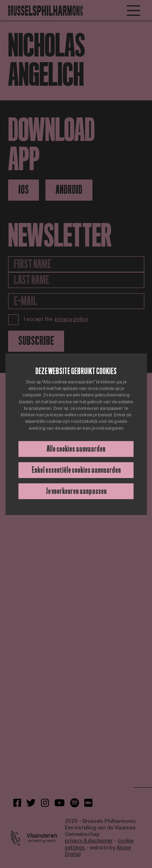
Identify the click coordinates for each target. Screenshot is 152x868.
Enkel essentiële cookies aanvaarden (76, 470)
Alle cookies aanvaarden (76, 449)
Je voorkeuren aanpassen (76, 491)
